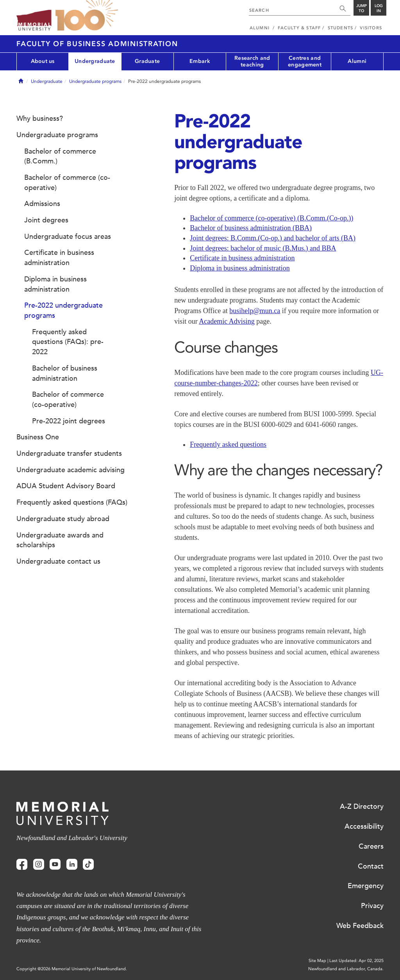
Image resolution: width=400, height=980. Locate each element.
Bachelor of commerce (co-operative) (67, 183)
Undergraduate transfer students (69, 453)
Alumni (357, 61)
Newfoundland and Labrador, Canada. (346, 969)
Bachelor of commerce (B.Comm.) (60, 156)
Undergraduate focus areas (68, 236)
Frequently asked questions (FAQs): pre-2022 (68, 342)
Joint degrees (46, 220)
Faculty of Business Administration (97, 44)
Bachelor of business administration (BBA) (251, 228)
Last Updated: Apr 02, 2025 (356, 961)
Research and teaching (252, 61)
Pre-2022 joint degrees (69, 421)
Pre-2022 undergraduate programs (63, 310)
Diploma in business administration (240, 268)
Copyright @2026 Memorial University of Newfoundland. (72, 969)
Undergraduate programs (95, 81)
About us (43, 61)
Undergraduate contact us (58, 561)
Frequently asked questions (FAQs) (72, 502)
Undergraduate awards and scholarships (60, 540)
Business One (38, 437)
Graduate (147, 61)
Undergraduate (95, 61)
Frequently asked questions (228, 444)
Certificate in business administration (242, 258)
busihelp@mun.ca (255, 311)
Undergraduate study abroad (63, 519)
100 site (87, 16)
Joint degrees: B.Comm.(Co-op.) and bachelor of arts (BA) (273, 238)
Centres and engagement (305, 61)
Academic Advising (227, 321)
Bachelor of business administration (65, 373)
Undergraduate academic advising (71, 470)
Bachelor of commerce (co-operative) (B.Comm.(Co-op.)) (271, 218)
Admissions (42, 204)
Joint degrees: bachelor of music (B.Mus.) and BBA (263, 248)
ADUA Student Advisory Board (66, 486)
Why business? (40, 118)
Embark (200, 61)
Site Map (317, 961)
